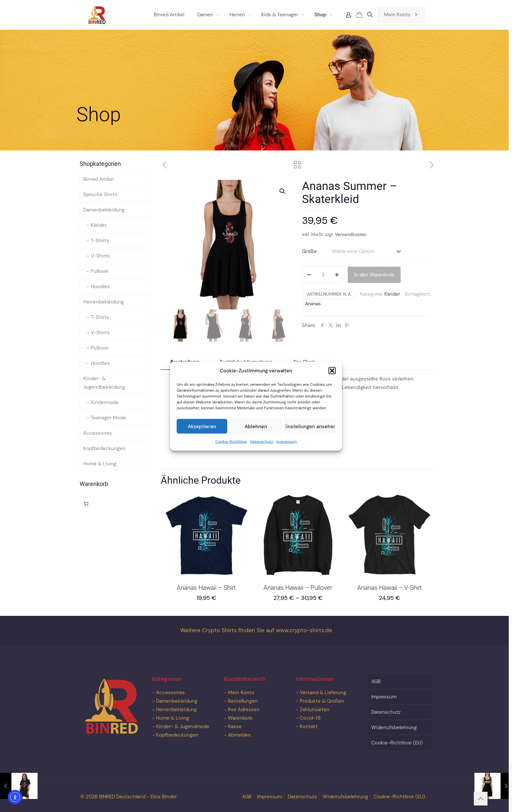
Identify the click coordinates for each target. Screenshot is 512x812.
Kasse (235, 726)
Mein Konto (401, 15)
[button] (332, 371)
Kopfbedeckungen (104, 448)
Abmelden (240, 735)
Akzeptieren (202, 426)
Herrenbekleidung (104, 302)
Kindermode (105, 402)
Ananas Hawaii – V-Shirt (390, 588)
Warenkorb (240, 718)
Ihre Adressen (244, 710)
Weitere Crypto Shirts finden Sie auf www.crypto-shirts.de (256, 630)
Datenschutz (262, 442)
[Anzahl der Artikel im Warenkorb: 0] (86, 504)
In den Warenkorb (374, 275)
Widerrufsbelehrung (394, 727)
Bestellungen (243, 701)
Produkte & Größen (322, 701)
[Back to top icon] (481, 799)
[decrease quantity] (309, 275)
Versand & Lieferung (323, 693)
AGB (376, 681)
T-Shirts (100, 241)
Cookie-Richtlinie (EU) (397, 743)
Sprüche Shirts (100, 195)
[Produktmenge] (323, 275)
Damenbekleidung (104, 210)
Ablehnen (256, 426)
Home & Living (100, 464)
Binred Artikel (98, 179)
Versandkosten (351, 234)
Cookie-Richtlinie (231, 442)
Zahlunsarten (315, 710)
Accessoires (98, 433)
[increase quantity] (337, 275)
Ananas (313, 304)
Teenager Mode (108, 418)
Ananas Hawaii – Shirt (206, 588)
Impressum (287, 442)
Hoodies (100, 287)
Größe (309, 251)
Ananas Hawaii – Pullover (298, 588)
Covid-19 (310, 718)
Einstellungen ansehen (310, 426)
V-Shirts (100, 256)
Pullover (100, 271)
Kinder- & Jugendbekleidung (104, 383)
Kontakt (309, 726)
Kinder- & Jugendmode (183, 726)
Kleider (392, 294)
